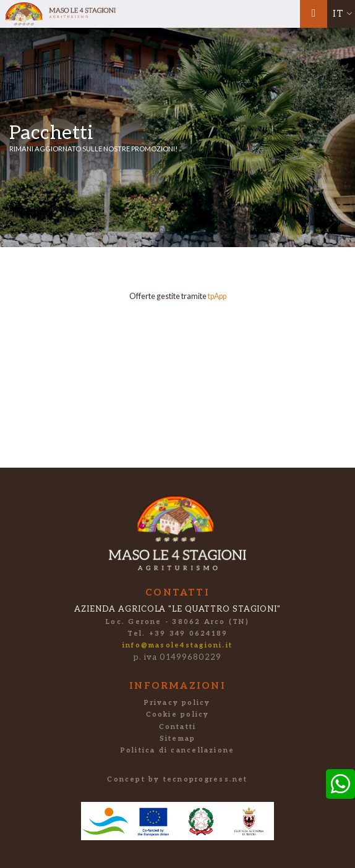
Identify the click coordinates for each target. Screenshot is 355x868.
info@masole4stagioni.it (177, 645)
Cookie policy (178, 714)
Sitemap (178, 739)
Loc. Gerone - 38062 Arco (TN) (177, 622)
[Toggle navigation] (314, 14)
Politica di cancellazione (178, 750)
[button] (341, 14)
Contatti (178, 727)
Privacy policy (177, 703)
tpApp (217, 296)
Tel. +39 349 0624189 (178, 634)
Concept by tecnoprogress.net (177, 779)
